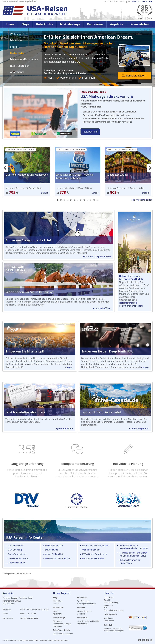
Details (45, 193)
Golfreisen (81, 614)
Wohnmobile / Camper (62, 624)
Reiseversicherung (17, 563)
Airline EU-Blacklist (54, 554)
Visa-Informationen (91, 550)
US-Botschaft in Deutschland (59, 558)
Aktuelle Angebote (84, 611)
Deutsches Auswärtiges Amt (95, 546)
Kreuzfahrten (140, 24)
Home (10, 24)
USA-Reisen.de (14, 640)
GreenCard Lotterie (17, 554)
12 (94, 200)
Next (150, 168)
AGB (106, 608)
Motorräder (58, 626)
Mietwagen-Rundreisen (86, 604)
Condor (56, 604)
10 (87, 200)
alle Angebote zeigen (142, 200)
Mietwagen (57, 621)
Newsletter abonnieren (19, 558)
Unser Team (108, 598)
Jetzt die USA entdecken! (63, 634)
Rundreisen (95, 24)
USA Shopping (15, 550)
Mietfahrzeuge (70, 24)
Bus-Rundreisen (84, 601)
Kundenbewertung (111, 603)
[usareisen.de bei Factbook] (140, 640)
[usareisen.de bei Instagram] (144, 640)
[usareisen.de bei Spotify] (147, 640)
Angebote (117, 24)
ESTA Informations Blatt (93, 558)
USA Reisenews (15, 546)
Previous (5, 168)
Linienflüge (57, 601)
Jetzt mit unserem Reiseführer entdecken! (131, 304)
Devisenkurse (52, 550)
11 (91, 200)
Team (149, 18)
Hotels (56, 611)
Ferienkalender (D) (54, 546)
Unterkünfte (45, 24)
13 (97, 200)
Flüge (25, 24)
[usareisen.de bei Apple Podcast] (151, 640)
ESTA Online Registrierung (95, 554)
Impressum (108, 605)
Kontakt (140, 18)
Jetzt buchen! (90, 132)
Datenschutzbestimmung (114, 610)
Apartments (58, 614)
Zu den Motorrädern (134, 76)
